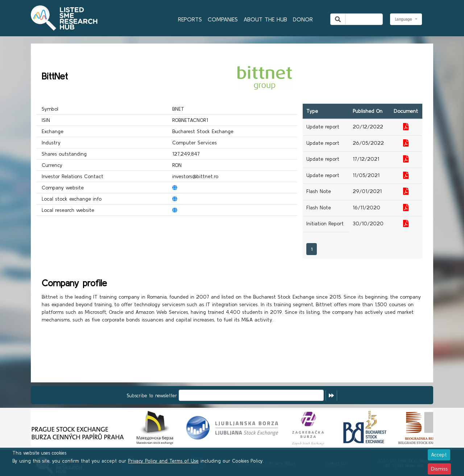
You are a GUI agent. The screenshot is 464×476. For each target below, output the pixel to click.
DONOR (303, 19)
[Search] (364, 19)
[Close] (439, 455)
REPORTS (190, 19)
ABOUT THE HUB (265, 19)
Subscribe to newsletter (152, 396)
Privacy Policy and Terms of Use (163, 461)
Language (404, 19)
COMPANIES (223, 19)
